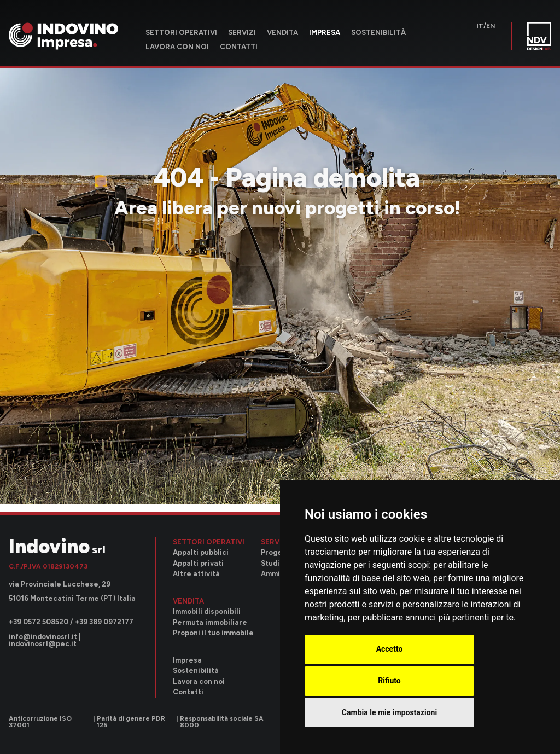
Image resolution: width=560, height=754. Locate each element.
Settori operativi (181, 33)
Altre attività (196, 574)
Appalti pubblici (201, 552)
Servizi (242, 33)
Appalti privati (198, 563)
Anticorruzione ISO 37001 (40, 722)
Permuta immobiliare (210, 622)
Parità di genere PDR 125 (131, 722)
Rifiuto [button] (389, 681)
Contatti (239, 47)
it (480, 26)
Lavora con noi (177, 47)
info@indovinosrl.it (43, 637)
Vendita (282, 33)
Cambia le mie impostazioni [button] (389, 712)
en (491, 26)
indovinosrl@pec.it (43, 644)
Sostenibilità (378, 33)
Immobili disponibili (207, 611)
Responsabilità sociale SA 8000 (222, 722)
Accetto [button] (390, 649)
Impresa (325, 33)
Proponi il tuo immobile (213, 633)
